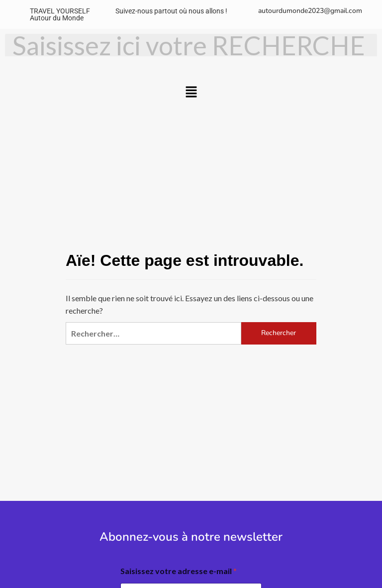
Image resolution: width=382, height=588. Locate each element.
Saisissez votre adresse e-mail (179, 571)
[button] (191, 92)
